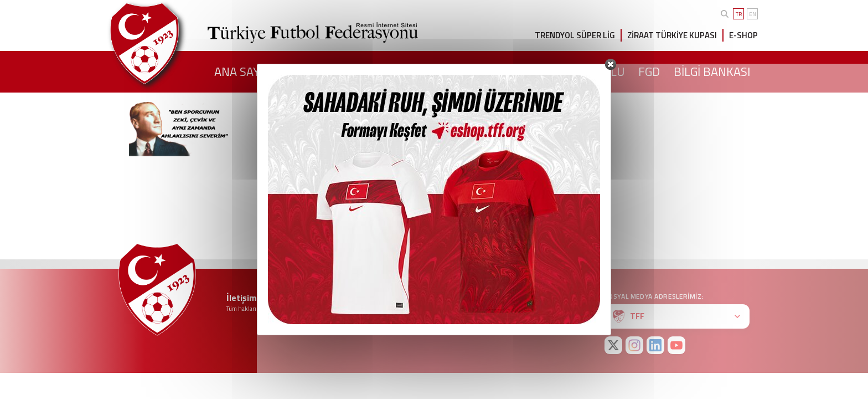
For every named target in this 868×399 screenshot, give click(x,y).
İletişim (242, 298)
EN (753, 14)
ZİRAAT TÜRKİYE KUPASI (672, 35)
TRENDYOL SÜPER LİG (575, 35)
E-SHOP (743, 35)
